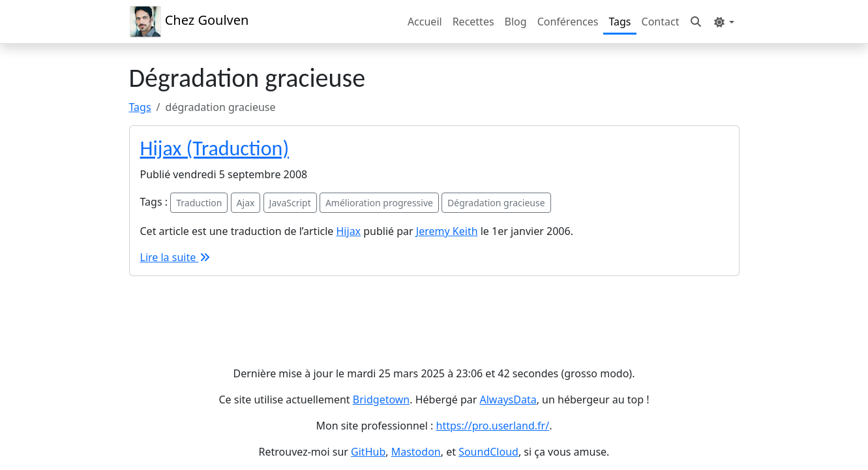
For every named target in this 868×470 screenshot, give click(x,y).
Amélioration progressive (379, 203)
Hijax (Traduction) (215, 149)
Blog (516, 22)
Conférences (568, 22)
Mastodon (416, 452)
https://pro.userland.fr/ (493, 426)
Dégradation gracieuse (496, 203)
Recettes (473, 22)
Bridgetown (381, 399)
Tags (620, 22)
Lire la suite (176, 257)
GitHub (368, 452)
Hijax (349, 231)
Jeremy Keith (447, 231)
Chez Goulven (189, 22)
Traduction (199, 203)
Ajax (246, 203)
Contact (661, 22)
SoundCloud (488, 452)
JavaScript (290, 203)
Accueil (425, 22)
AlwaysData (508, 399)
